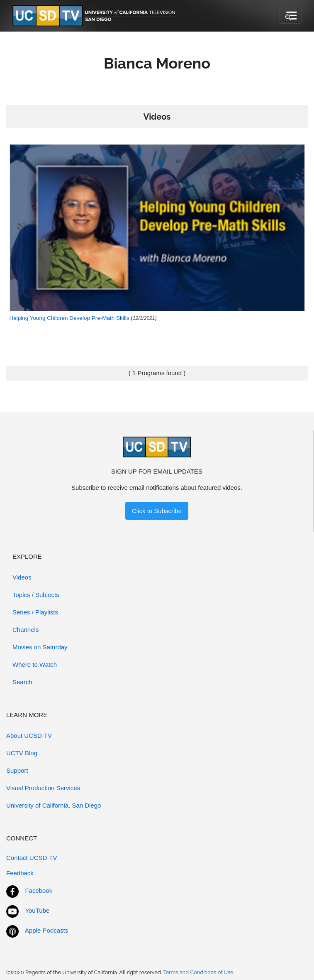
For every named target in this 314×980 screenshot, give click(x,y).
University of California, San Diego (54, 805)
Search (22, 682)
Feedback (20, 873)
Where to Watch (35, 664)
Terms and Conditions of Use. (199, 972)
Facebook (39, 890)
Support (17, 770)
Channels (26, 630)
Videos (22, 577)
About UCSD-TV (29, 736)
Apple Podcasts (46, 930)
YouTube (37, 910)
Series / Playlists (35, 612)
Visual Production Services (43, 788)
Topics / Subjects (36, 595)
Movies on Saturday (40, 647)
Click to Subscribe (157, 511)
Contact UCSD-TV (32, 858)
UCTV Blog (22, 753)
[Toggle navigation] (291, 16)
